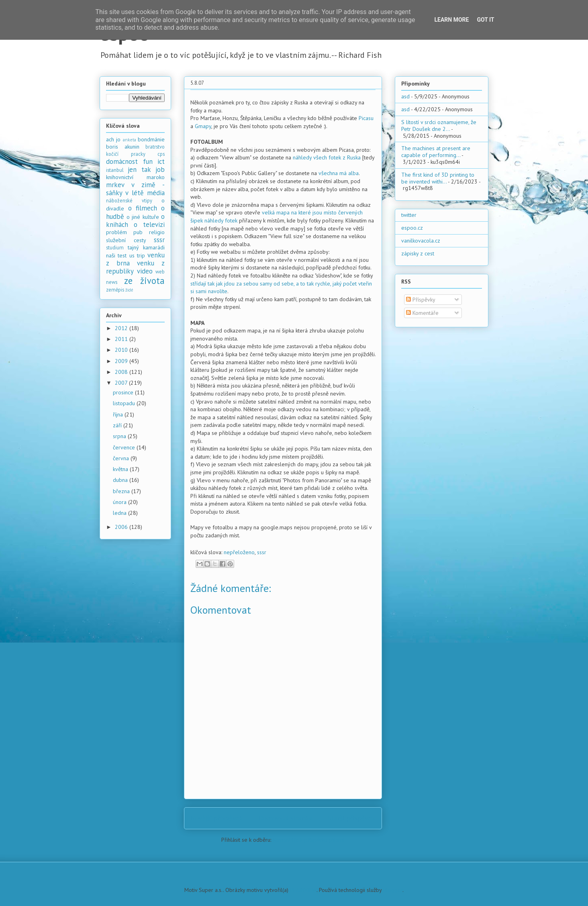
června (122, 458)
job (160, 169)
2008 (122, 372)
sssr (262, 552)
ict (161, 161)
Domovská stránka (285, 818)
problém (116, 232)
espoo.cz (412, 228)
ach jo (113, 139)
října (119, 414)
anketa (130, 140)
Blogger (393, 890)
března (122, 491)
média (156, 193)
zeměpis (115, 290)
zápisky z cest (418, 253)
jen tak (139, 169)
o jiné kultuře (143, 217)
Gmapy (203, 126)
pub (138, 232)
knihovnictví (120, 177)
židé (129, 290)
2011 (122, 339)
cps (161, 154)
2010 (122, 350)
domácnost (122, 161)
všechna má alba (339, 173)
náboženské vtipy (129, 200)
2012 (122, 328)
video (145, 271)
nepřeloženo (239, 552)
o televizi (149, 224)
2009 (122, 361)
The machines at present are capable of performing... (436, 152)
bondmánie (151, 139)
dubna (121, 480)
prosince (124, 392)
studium (115, 247)
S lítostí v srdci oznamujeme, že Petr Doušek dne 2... (439, 125)
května (121, 469)
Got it (485, 20)
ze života (145, 281)
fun (148, 161)
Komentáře (422, 313)
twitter (409, 215)
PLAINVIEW (303, 890)
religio (157, 232)
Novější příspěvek (217, 818)
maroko (156, 177)
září (118, 425)
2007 (122, 383)
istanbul (115, 170)
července (125, 447)
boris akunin (123, 147)
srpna (120, 436)
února (120, 502)
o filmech (143, 208)
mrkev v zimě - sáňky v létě (135, 189)
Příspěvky (421, 300)
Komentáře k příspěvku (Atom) (309, 840)
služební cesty (126, 240)
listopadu (125, 403)
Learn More (451, 20)
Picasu (366, 118)
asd (405, 96)
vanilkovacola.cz (421, 241)
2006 (122, 527)
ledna (120, 513)
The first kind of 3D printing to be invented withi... (438, 178)
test (122, 255)
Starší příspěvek (352, 818)
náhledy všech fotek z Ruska (327, 157)
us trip (137, 255)
